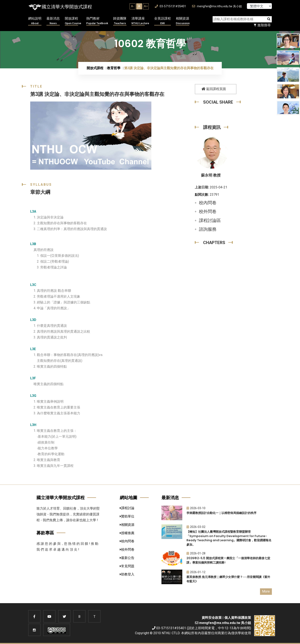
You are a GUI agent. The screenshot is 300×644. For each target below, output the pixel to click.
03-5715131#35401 (170, 6)
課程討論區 (210, 221)
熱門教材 (97, 21)
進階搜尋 (262, 25)
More (266, 591)
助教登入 (127, 574)
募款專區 (45, 533)
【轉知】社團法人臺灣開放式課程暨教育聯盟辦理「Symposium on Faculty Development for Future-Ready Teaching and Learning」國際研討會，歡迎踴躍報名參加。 (229, 538)
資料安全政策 (212, 618)
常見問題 (127, 566)
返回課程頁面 (214, 89)
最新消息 (53, 21)
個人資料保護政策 (238, 618)
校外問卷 (208, 212)
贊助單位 (127, 516)
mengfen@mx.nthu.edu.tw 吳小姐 (217, 6)
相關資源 (183, 21)
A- (133, 6)
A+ (146, 6)
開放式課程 (95, 68)
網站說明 (35, 21)
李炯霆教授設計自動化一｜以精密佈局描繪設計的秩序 (221, 513)
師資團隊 (120, 21)
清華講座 (140, 21)
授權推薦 (127, 533)
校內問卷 (208, 203)
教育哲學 (114, 68)
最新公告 (127, 558)
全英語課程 (162, 21)
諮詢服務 (208, 229)
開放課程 (73, 21)
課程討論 (127, 508)
